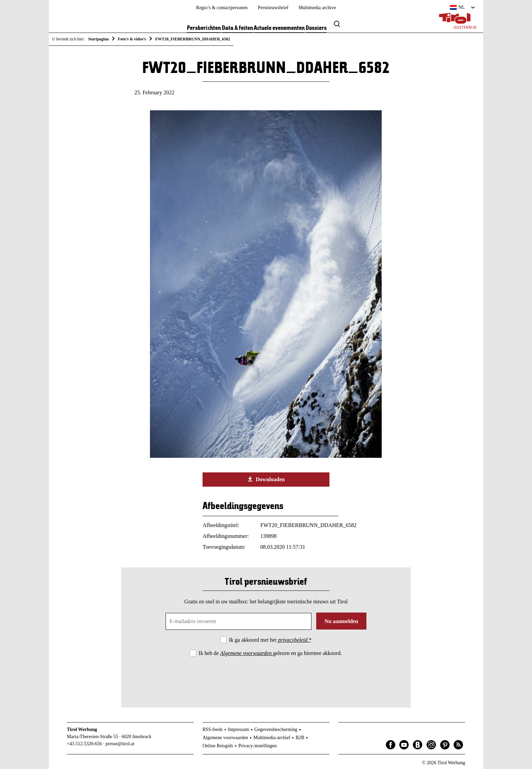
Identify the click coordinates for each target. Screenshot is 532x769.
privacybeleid (293, 640)
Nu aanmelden (341, 621)
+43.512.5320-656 (84, 744)
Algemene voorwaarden (247, 653)
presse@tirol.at (120, 744)
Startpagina (99, 39)
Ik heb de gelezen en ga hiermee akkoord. (270, 653)
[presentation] (266, 676)
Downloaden (266, 479)
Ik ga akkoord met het (270, 640)
